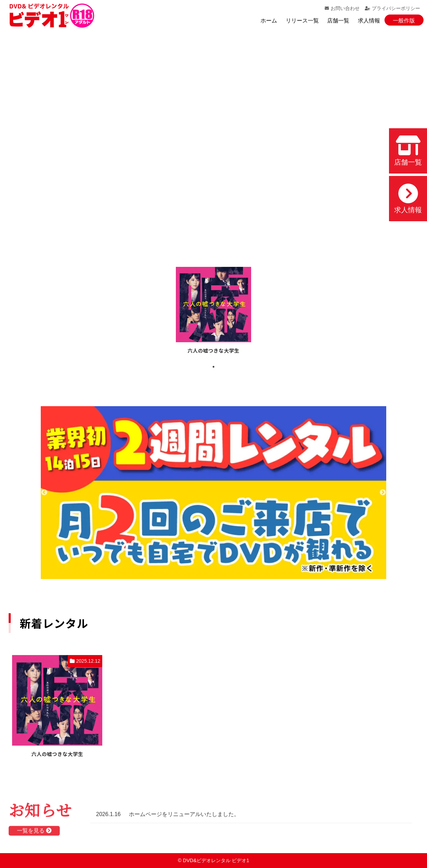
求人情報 (369, 21)
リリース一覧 (302, 21)
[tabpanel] (213, 311)
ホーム (269, 21)
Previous (44, 493)
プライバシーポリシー (392, 8)
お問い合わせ (342, 8)
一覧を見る (34, 833)
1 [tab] (213, 367)
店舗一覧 (338, 21)
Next (383, 493)
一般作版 (404, 21)
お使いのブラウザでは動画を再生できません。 (213, 138)
